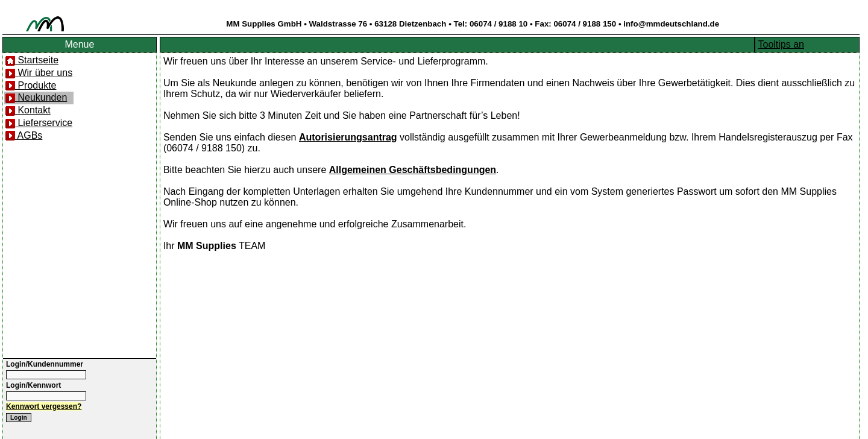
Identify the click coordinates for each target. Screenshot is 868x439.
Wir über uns (39, 73)
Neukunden (36, 97)
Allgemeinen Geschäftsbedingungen (413, 170)
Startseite (32, 60)
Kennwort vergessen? (44, 406)
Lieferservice (39, 123)
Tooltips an (782, 44)
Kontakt (28, 110)
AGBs (24, 135)
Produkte (31, 85)
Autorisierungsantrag (348, 137)
